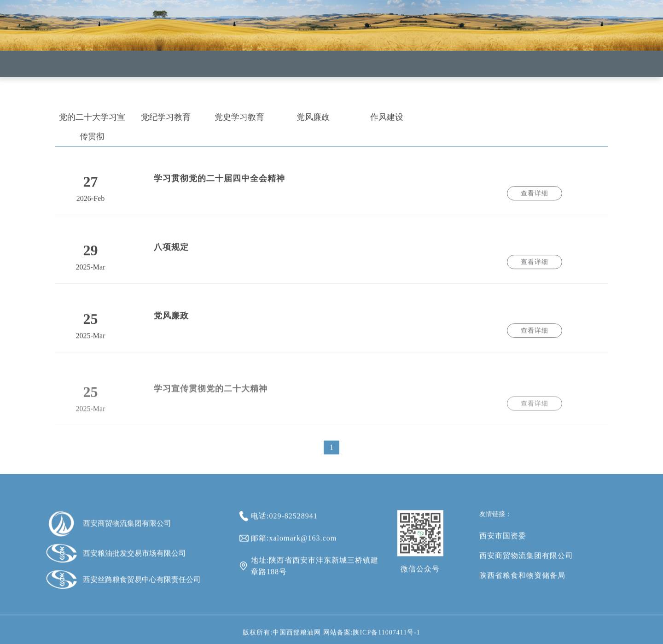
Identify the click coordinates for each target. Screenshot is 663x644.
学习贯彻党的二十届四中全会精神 (219, 182)
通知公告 (398, 78)
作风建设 (387, 121)
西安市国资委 (503, 544)
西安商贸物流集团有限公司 (526, 564)
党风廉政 (313, 121)
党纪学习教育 (166, 121)
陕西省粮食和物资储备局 (522, 584)
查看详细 (535, 197)
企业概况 (215, 71)
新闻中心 (276, 74)
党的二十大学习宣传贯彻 (92, 131)
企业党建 (337, 76)
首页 (155, 70)
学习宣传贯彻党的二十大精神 (211, 397)
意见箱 (459, 80)
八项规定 (171, 251)
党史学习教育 (239, 121)
